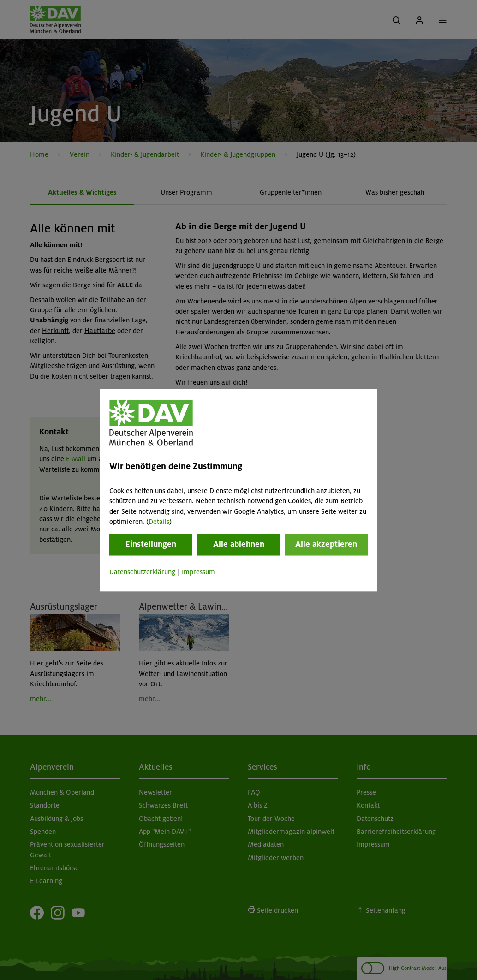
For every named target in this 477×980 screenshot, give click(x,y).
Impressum (198, 572)
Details (159, 522)
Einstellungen (151, 545)
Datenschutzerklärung (142, 572)
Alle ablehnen (239, 545)
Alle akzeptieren (326, 545)
